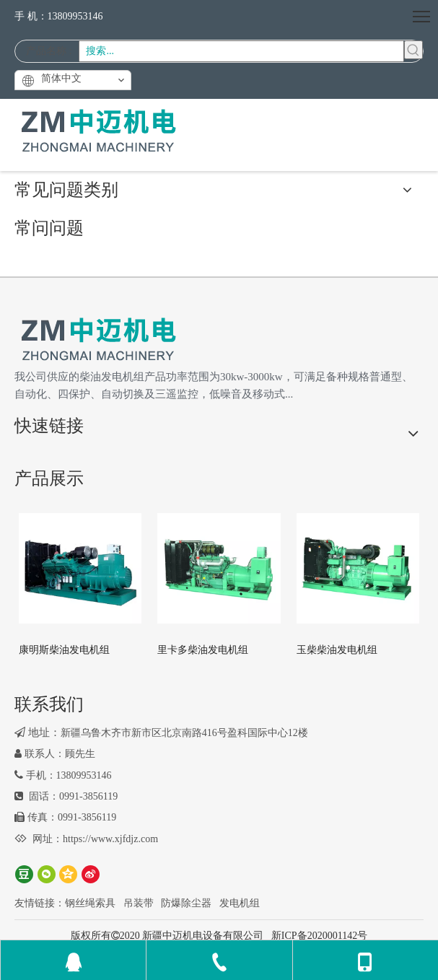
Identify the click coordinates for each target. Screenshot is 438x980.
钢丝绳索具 (90, 903)
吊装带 (139, 903)
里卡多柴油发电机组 (203, 650)
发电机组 (240, 903)
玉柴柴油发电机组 (337, 650)
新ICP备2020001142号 (319, 936)
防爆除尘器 (186, 903)
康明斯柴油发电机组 (64, 650)
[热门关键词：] (413, 50)
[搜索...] (241, 51)
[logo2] (98, 340)
